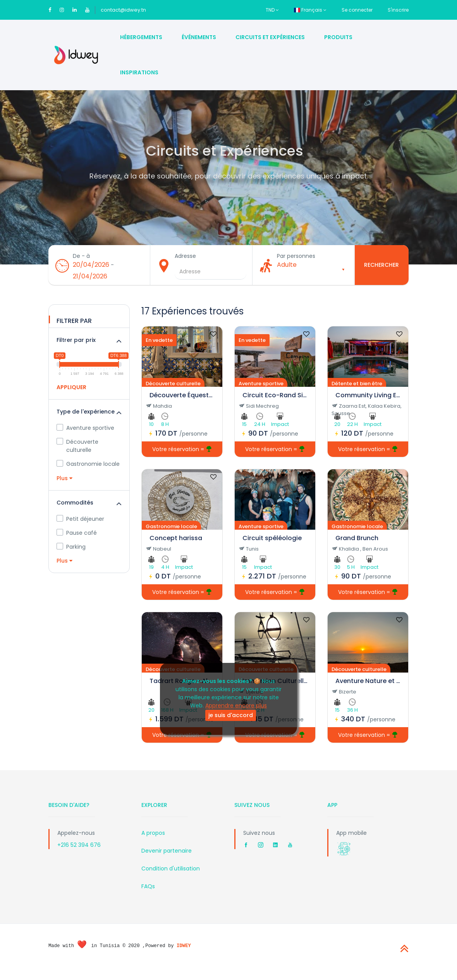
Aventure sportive (85, 435)
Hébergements (141, 37)
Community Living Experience (368, 402)
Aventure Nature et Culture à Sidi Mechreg (368, 688)
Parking (71, 554)
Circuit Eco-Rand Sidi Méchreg (275, 402)
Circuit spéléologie (272, 545)
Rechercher (381, 269)
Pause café (77, 540)
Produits (338, 37)
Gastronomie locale (88, 471)
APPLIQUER (71, 395)
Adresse (188, 261)
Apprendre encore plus (236, 705)
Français (310, 10)
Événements (199, 37)
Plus (64, 486)
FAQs (148, 894)
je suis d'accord (231, 715)
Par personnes (299, 261)
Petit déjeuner (80, 526)
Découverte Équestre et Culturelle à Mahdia (182, 402)
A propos (153, 840)
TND (272, 10)
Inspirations (139, 72)
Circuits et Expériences (270, 37)
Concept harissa (176, 545)
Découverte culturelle (77, 453)
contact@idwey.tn (123, 10)
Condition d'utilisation (171, 876)
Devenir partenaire (167, 858)
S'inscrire (398, 10)
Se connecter (357, 10)
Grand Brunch (357, 545)
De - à (84, 261)
